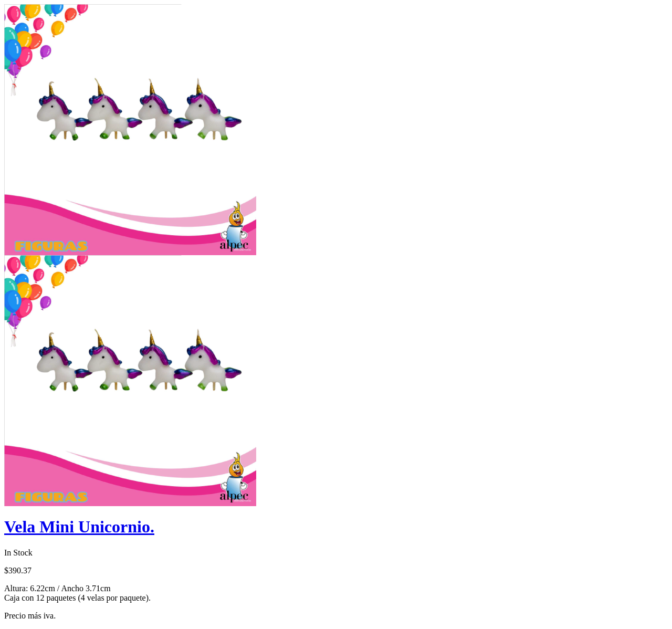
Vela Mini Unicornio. (79, 527)
